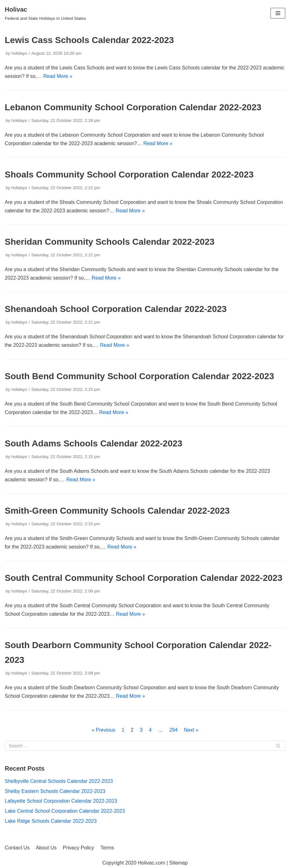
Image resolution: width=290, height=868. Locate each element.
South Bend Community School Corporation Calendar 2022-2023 (139, 376)
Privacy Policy (79, 848)
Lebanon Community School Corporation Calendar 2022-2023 (133, 107)
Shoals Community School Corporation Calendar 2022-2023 (129, 175)
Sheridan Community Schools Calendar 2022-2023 (110, 242)
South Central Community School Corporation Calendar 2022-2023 (144, 578)
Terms (107, 848)
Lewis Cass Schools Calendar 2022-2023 (89, 40)
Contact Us (17, 848)
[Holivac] (45, 13)
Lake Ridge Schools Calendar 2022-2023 (51, 821)
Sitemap (179, 863)
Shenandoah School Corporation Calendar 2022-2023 (116, 309)
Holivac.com (152, 863)
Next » (191, 730)
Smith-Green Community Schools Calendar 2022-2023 (117, 511)
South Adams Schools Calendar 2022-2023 (93, 443)
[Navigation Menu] (278, 13)
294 (174, 730)
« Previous (103, 730)
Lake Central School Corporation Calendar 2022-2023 (65, 811)
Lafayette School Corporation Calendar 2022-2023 (61, 801)
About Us (46, 848)
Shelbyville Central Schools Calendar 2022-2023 (59, 781)
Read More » (58, 76)
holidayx (19, 53)
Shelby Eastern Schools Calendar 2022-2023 (55, 791)
